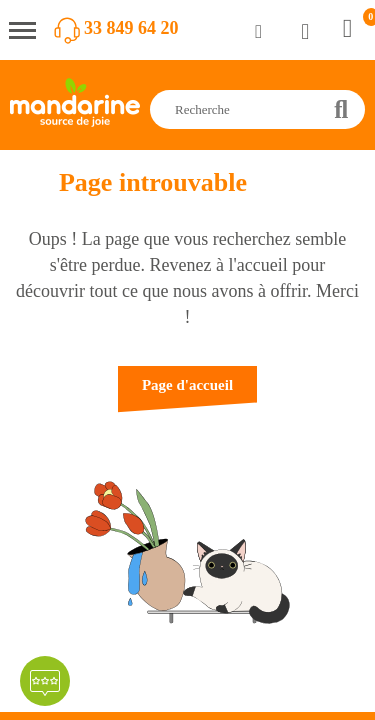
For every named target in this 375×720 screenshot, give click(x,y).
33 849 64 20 (131, 28)
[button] (187, 394)
